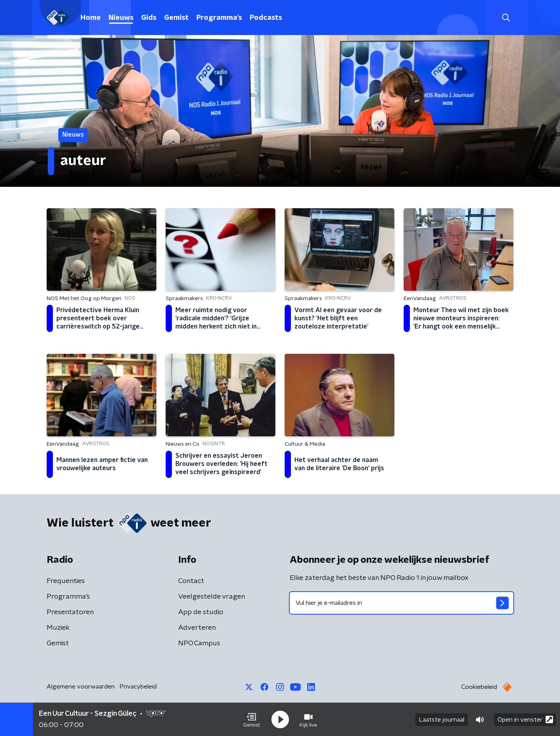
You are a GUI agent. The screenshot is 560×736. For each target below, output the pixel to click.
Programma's (219, 18)
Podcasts (266, 18)
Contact (191, 581)
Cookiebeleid (479, 687)
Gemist (176, 18)
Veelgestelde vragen (212, 597)
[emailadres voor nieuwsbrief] (402, 603)
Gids (149, 18)
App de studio (201, 612)
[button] (252, 720)
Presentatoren (70, 612)
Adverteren (197, 628)
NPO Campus (199, 643)
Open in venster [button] (525, 719)
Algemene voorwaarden (81, 687)
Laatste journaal (442, 720)
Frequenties (66, 581)
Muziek (58, 628)
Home (91, 18)
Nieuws (121, 18)
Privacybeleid (138, 687)
